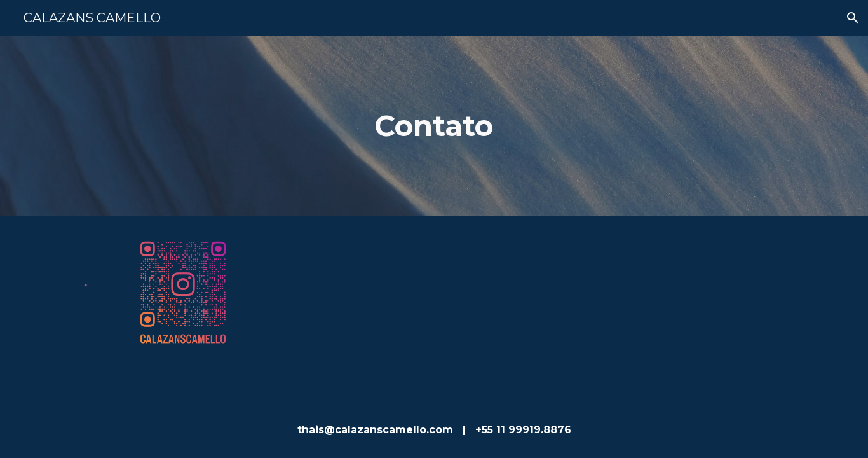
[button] (853, 18)
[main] (434, 126)
